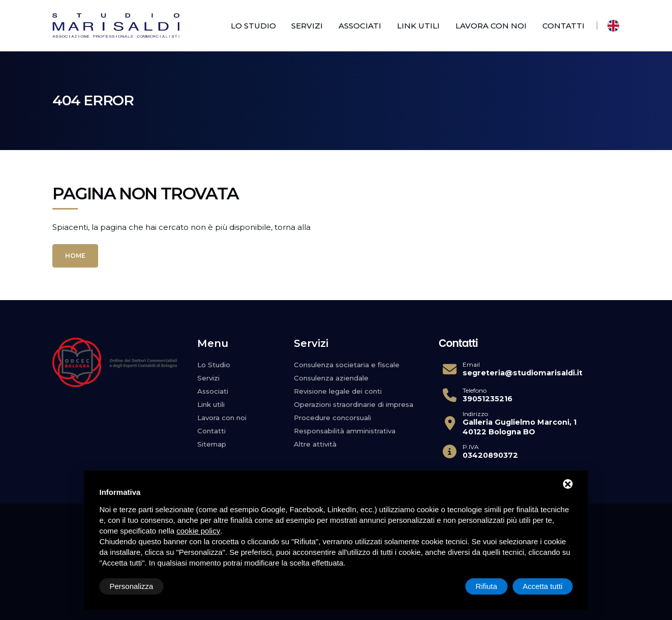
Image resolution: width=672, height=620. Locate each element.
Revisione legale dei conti (338, 391)
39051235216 (487, 399)
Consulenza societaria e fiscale (348, 365)
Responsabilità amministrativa (346, 431)
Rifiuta (487, 586)
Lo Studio (253, 26)
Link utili (418, 26)
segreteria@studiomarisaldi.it (523, 373)
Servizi (307, 26)
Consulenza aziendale (331, 378)
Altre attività (315, 444)
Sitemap (212, 444)
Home (75, 256)
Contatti (563, 26)
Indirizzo (475, 414)
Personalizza (132, 586)
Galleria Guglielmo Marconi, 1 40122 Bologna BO (520, 427)
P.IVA (471, 447)
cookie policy (198, 531)
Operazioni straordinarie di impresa (354, 404)
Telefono (475, 391)
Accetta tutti (542, 586)
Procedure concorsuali (333, 418)
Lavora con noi (491, 26)
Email (471, 365)
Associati (360, 26)
